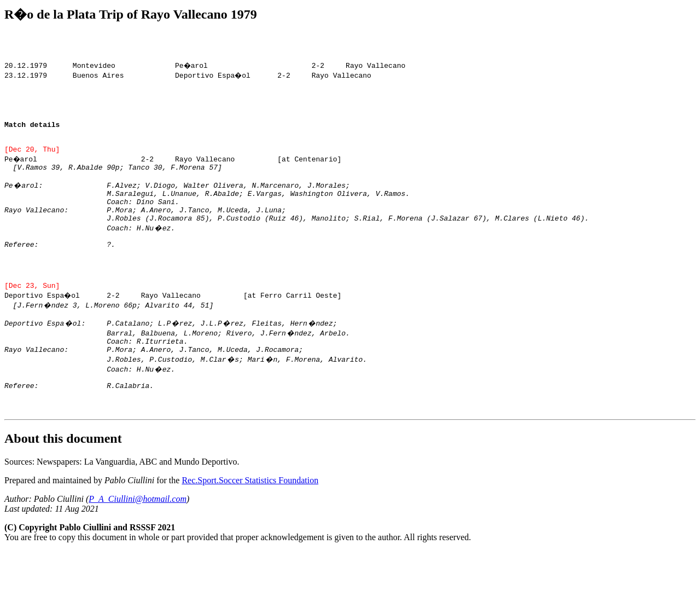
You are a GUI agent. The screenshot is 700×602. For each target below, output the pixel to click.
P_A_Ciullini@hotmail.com (138, 550)
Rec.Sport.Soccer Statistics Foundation (250, 531)
